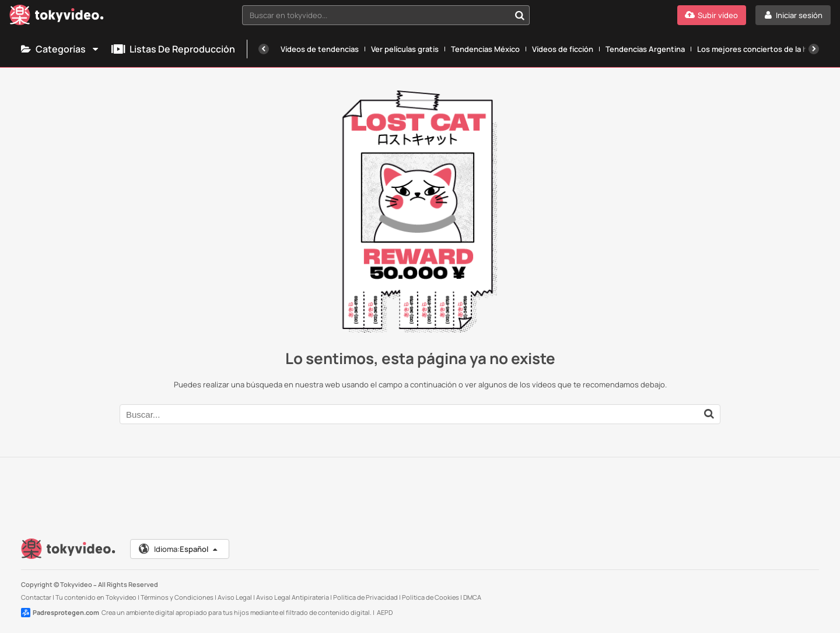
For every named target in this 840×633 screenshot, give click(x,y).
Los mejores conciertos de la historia (764, 49)
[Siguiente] (814, 49)
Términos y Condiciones (177, 597)
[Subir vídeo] (712, 15)
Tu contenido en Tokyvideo (96, 597)
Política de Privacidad (365, 597)
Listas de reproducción (173, 49)
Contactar (36, 597)
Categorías (60, 49)
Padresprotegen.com (60, 613)
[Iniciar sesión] (793, 15)
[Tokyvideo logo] (57, 17)
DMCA (472, 597)
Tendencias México (485, 49)
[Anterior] (264, 49)
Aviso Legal (235, 597)
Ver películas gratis (405, 49)
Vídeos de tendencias (320, 49)
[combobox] (386, 15)
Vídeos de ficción (563, 49)
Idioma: (179, 549)
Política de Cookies (430, 597)
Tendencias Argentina (645, 49)
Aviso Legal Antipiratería (293, 597)
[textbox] (376, 15)
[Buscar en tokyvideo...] (520, 15)
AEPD (385, 612)
